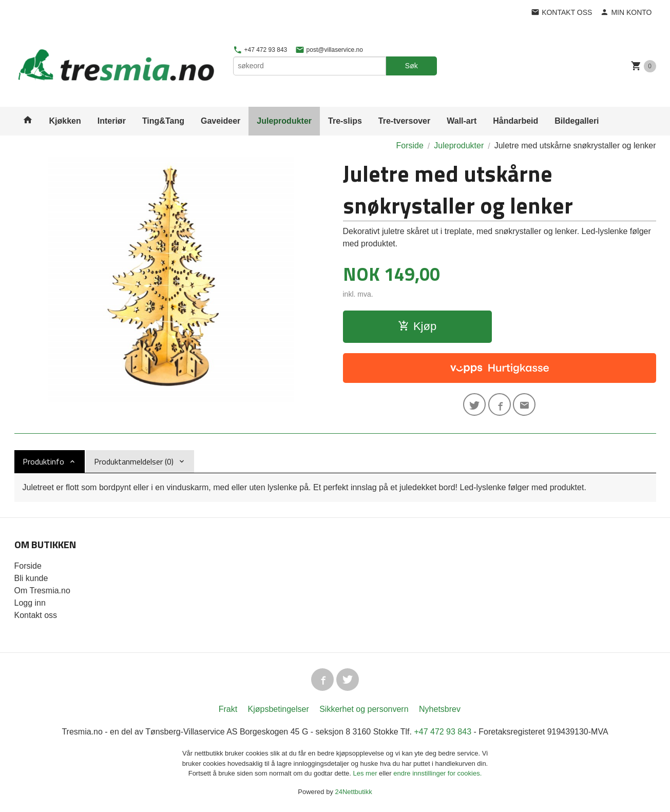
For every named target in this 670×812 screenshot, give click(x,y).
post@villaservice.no (329, 50)
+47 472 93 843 (260, 50)
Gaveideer (221, 121)
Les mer (366, 773)
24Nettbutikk (354, 792)
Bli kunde (31, 578)
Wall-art (462, 121)
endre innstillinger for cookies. (437, 773)
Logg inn (30, 603)
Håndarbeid (515, 121)
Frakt (228, 709)
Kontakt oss (36, 615)
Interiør (112, 121)
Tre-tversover (404, 121)
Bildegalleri (577, 121)
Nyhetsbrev (440, 709)
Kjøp (417, 326)
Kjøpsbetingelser (279, 709)
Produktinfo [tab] (43, 461)
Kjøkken (65, 121)
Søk (411, 66)
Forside (409, 146)
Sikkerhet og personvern (364, 709)
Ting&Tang (163, 121)
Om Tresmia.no (42, 591)
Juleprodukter (284, 121)
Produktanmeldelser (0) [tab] (134, 461)
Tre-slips (345, 121)
